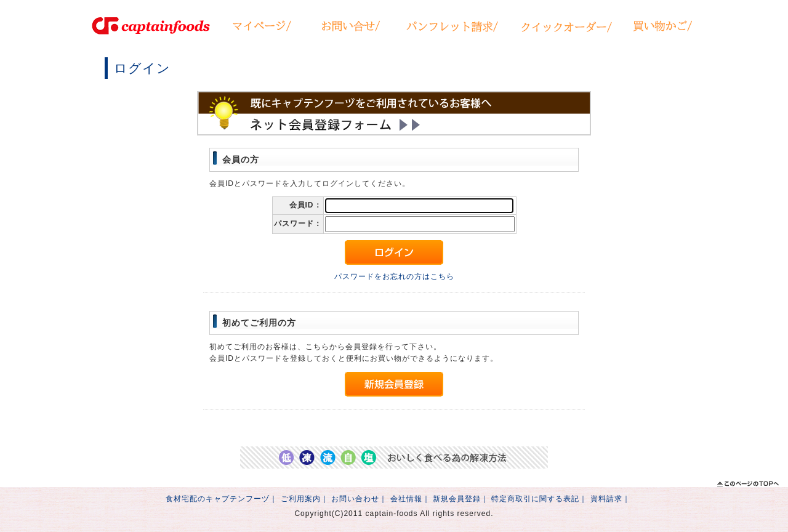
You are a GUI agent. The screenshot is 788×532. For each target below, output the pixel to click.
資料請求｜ (610, 499)
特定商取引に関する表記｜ (539, 499)
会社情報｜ (410, 499)
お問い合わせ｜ (359, 499)
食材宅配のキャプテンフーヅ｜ (222, 499)
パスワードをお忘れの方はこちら (394, 276)
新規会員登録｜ (461, 499)
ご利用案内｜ (305, 499)
